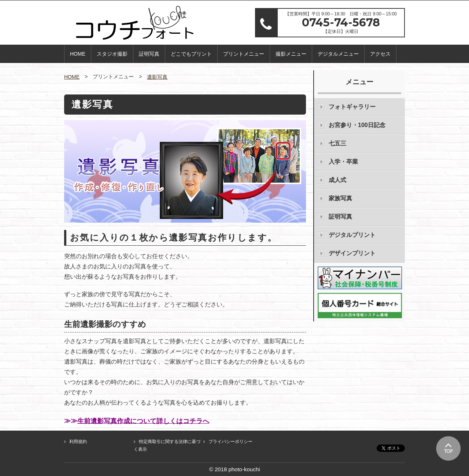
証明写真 (149, 54)
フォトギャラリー (352, 107)
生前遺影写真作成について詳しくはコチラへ (143, 421)
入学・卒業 (343, 162)
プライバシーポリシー (230, 442)
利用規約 (78, 442)
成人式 (337, 180)
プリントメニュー (244, 54)
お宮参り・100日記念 (357, 125)
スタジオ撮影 (112, 54)
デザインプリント (352, 253)
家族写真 (340, 198)
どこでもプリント (191, 54)
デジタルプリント (352, 235)
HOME (78, 54)
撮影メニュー (291, 54)
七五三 (337, 143)
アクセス (380, 54)
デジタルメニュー (338, 54)
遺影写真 (157, 77)
